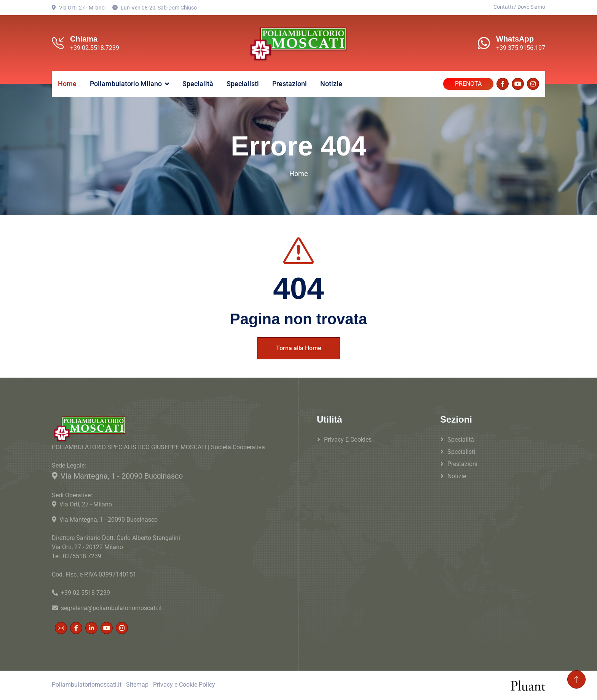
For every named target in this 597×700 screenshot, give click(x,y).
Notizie (331, 84)
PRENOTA (468, 84)
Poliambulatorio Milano (126, 84)
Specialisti (243, 84)
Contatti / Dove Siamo (519, 7)
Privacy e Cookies (348, 440)
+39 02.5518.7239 (95, 48)
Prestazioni (290, 84)
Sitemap (137, 685)
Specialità (198, 84)
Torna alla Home (299, 348)
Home (67, 84)
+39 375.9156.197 (521, 48)
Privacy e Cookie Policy (184, 685)
